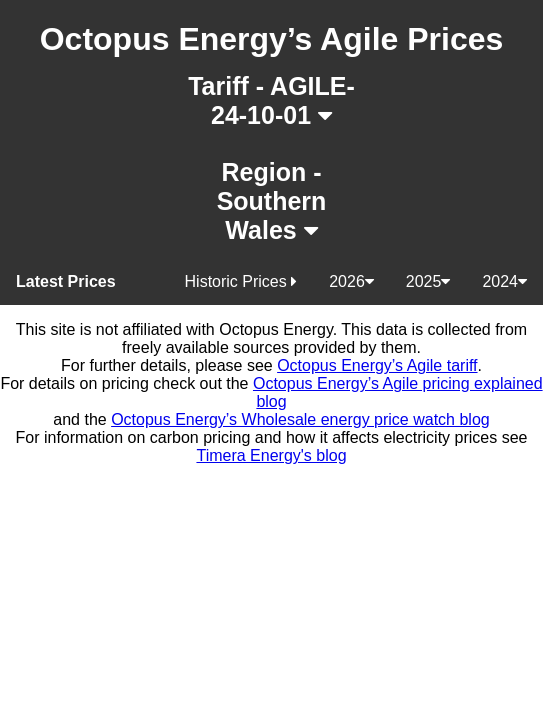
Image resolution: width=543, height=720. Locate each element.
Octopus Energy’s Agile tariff (377, 365)
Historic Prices (241, 281)
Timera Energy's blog (271, 455)
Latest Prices (66, 281)
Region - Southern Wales (272, 201)
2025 (428, 281)
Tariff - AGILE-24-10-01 (271, 100)
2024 (504, 281)
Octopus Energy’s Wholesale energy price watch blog (300, 419)
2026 (351, 281)
